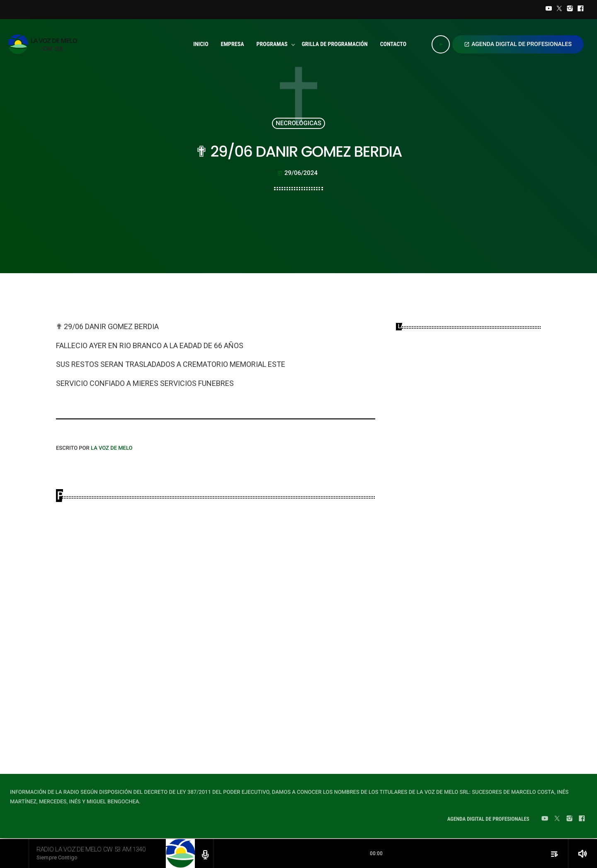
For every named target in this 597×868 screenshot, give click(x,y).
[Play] (441, 44)
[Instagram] (570, 10)
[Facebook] (580, 10)
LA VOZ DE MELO (112, 448)
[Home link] (45, 44)
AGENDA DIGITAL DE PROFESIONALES (518, 44)
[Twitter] (559, 10)
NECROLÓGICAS (298, 123)
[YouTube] (549, 10)
